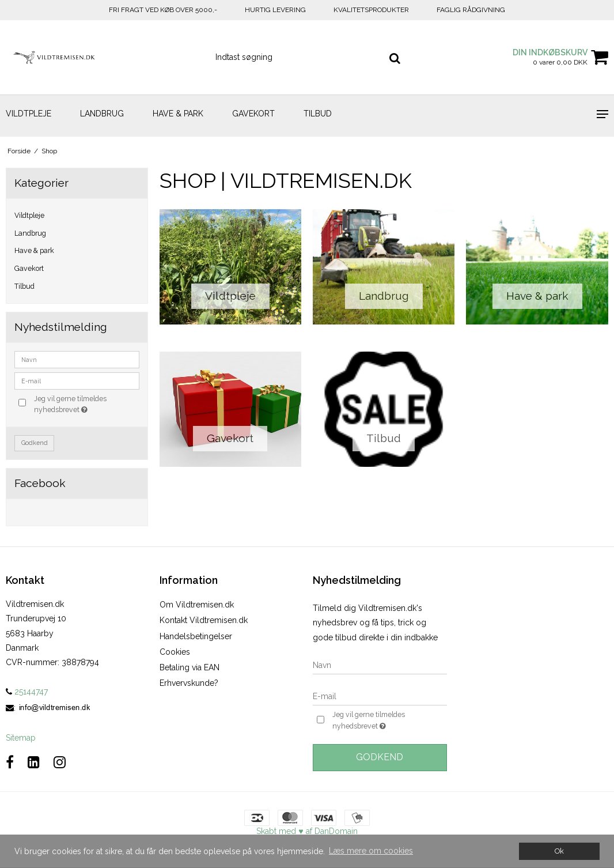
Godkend (35, 443)
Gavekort (253, 114)
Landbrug (102, 114)
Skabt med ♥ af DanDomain (307, 831)
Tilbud (318, 114)
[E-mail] (380, 696)
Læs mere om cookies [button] (371, 851)
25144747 (27, 692)
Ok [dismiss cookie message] (559, 851)
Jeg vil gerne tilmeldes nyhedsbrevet (86, 403)
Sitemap (21, 738)
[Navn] (380, 665)
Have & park (178, 114)
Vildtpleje (29, 114)
